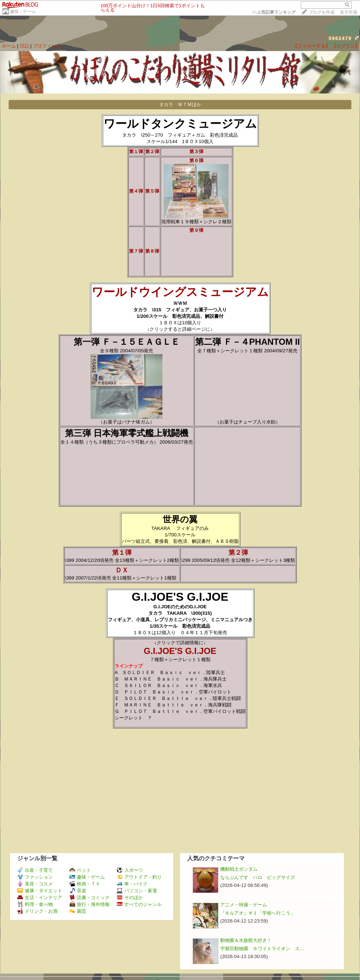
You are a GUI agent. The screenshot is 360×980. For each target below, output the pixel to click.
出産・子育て (35, 870)
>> (274, 12)
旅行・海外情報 (89, 904)
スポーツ (130, 870)
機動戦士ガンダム (239, 869)
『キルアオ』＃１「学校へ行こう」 (258, 913)
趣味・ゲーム (23, 12)
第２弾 (241, 553)
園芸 (78, 911)
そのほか (130, 897)
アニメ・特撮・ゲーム (244, 905)
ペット (80, 870)
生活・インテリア (40, 897)
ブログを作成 (322, 12)
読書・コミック (89, 897)
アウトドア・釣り (139, 877)
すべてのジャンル (139, 904)
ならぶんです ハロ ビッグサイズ (258, 877)
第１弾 (125, 553)
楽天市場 (349, 12)
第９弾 (196, 230)
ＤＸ (125, 570)
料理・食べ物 (35, 904)
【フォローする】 (311, 46)
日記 (24, 46)
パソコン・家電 (137, 891)
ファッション (35, 877)
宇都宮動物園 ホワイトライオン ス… (262, 949)
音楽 (78, 891)
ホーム (9, 46)
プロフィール (47, 46)
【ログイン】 (346, 46)
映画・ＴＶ (85, 884)
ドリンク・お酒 (37, 911)
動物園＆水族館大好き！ (246, 940)
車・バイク (132, 884)
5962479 (340, 38)
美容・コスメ (35, 884)
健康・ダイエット (40, 891)
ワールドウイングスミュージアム (180, 292)
